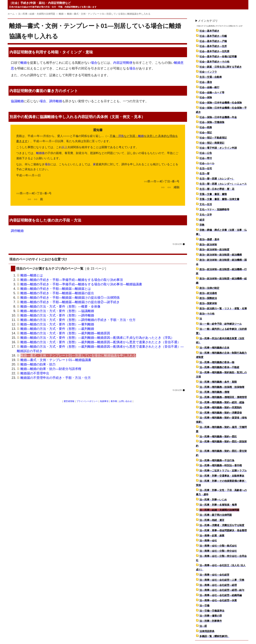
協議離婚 (17, 101)
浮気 (121, 136)
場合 (94, 63)
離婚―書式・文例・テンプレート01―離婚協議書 (56, 360)
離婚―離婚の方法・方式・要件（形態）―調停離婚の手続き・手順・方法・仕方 (78, 320)
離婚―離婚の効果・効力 (38, 364)
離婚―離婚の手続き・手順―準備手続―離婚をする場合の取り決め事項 (72, 280)
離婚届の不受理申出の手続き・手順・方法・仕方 (56, 378)
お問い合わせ (126, 401)
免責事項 (104, 401)
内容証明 (17, 52)
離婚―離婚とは (32, 275)
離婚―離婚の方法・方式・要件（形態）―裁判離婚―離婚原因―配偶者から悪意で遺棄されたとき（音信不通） (100, 342)
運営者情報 (69, 401)
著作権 (114, 401)
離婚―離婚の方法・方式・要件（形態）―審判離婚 (57, 324)
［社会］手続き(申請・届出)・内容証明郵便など (40, 3)
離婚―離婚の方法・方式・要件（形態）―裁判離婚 (57, 329)
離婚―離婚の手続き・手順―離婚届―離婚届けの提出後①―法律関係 (70, 298)
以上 (65, 147)
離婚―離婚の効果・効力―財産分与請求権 (51, 369)
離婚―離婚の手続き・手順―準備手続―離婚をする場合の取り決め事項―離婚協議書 (81, 284)
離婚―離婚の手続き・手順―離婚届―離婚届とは (56, 289)
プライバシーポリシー (87, 401)
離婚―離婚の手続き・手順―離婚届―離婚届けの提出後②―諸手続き (70, 302)
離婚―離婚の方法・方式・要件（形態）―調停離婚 (57, 315)
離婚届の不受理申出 (35, 373)
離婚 (24, 63)
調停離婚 (56, 101)
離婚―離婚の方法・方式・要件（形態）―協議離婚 (57, 311)
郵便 (28, 52)
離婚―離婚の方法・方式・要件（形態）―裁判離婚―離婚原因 (65, 333)
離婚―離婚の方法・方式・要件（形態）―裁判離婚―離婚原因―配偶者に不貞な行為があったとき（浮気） (97, 338)
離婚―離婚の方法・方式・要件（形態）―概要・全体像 (60, 307)
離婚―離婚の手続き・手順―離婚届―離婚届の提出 (57, 293)
